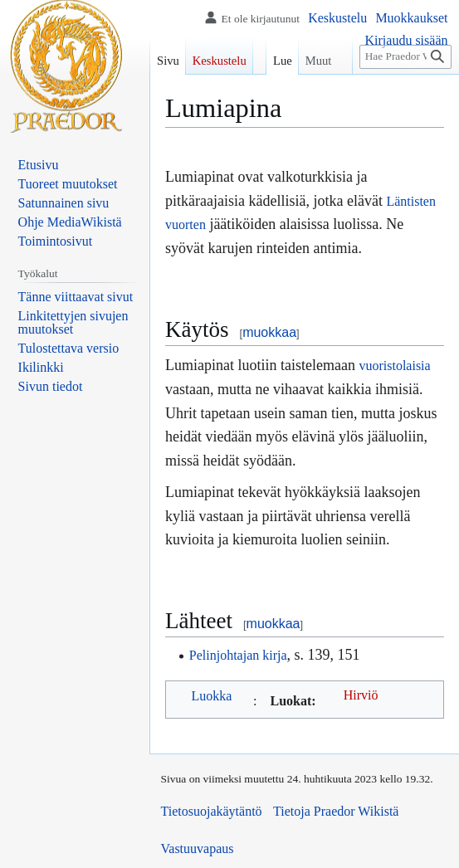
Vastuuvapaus (198, 848)
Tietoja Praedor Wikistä (336, 811)
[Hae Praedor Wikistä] (405, 57)
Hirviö (361, 695)
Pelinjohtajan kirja (238, 655)
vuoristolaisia (394, 366)
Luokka (212, 696)
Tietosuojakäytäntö (212, 811)
